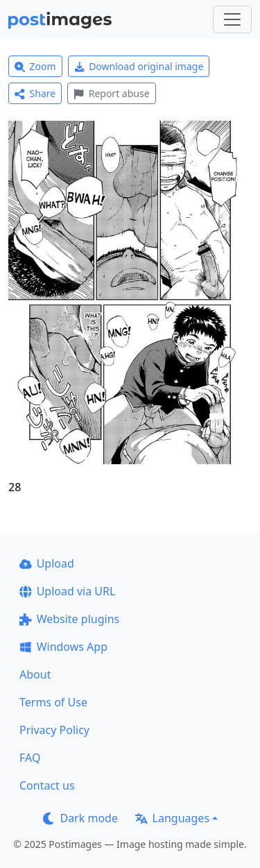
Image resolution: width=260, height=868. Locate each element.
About (35, 674)
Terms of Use (53, 702)
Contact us (47, 785)
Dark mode (80, 818)
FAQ (30, 758)
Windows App (63, 647)
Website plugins (69, 619)
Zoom (35, 66)
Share (35, 93)
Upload (47, 563)
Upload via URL (67, 591)
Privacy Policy (54, 730)
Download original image (139, 66)
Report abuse (111, 93)
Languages (172, 818)
